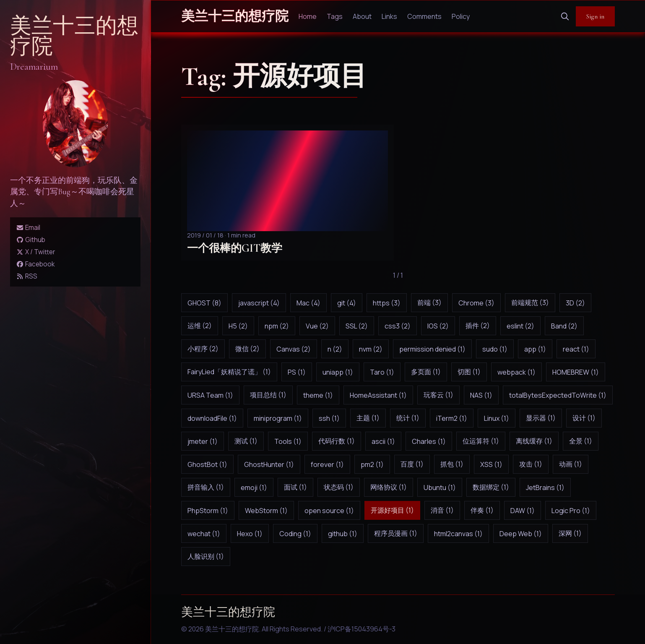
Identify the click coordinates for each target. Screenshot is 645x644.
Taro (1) (382, 372)
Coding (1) (295, 534)
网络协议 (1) (389, 487)
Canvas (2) (294, 349)
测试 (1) (246, 441)
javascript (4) (259, 303)
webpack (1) (516, 372)
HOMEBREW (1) (576, 372)
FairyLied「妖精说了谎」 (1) (229, 372)
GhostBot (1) (207, 464)
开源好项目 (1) (392, 510)
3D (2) (575, 303)
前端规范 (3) (530, 302)
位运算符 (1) (481, 441)
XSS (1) (491, 464)
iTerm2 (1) (452, 418)
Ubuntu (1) (440, 488)
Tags (335, 16)
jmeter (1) (203, 441)
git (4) (347, 303)
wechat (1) (204, 534)
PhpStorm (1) (208, 511)
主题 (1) (368, 418)
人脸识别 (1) (206, 556)
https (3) (387, 303)
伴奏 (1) (482, 510)
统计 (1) (408, 418)
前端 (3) (429, 302)
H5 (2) (238, 326)
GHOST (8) (204, 303)
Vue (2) (317, 326)
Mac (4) (308, 303)
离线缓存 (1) (534, 441)
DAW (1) (523, 511)
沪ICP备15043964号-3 (362, 629)
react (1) (576, 349)
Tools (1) (288, 441)
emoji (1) (254, 488)
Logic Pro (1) (571, 511)
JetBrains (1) (545, 488)
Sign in (595, 16)
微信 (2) (247, 349)
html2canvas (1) (458, 534)
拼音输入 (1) (206, 487)
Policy (461, 16)
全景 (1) (581, 441)
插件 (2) (478, 326)
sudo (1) (495, 349)
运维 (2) (200, 326)
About (362, 16)
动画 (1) (571, 464)
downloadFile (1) (212, 418)
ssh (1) (329, 418)
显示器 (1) (541, 418)
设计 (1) (584, 418)
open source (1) (329, 511)
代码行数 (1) (337, 441)
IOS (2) (438, 326)
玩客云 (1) (438, 395)
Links (389, 16)
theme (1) (318, 395)
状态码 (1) (339, 487)
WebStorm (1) (266, 511)
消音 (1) (442, 510)
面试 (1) (295, 487)
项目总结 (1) (268, 395)
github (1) (343, 534)
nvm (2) (371, 349)
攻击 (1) (531, 464)
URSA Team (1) (210, 395)
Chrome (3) (476, 303)
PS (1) (297, 372)
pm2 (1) (372, 464)
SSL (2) (357, 326)
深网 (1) (570, 533)
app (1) (535, 349)
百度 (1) (412, 464)
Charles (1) (429, 441)
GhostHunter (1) (269, 464)
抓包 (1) (452, 464)
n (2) (335, 349)
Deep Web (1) (521, 534)
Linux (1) (497, 418)
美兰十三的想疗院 (74, 36)
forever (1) (327, 464)
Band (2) (564, 326)
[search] (565, 16)
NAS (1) (481, 395)
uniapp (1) (338, 372)
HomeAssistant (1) (378, 395)
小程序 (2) (203, 349)
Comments (424, 16)
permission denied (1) (432, 349)
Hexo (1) (250, 534)
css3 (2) (398, 326)
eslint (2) (520, 326)
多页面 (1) (426, 372)
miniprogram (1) (278, 418)
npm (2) (277, 326)
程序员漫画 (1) (396, 533)
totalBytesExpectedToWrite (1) (558, 395)
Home (308, 16)
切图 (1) (469, 372)
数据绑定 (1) (491, 487)
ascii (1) (383, 441)
